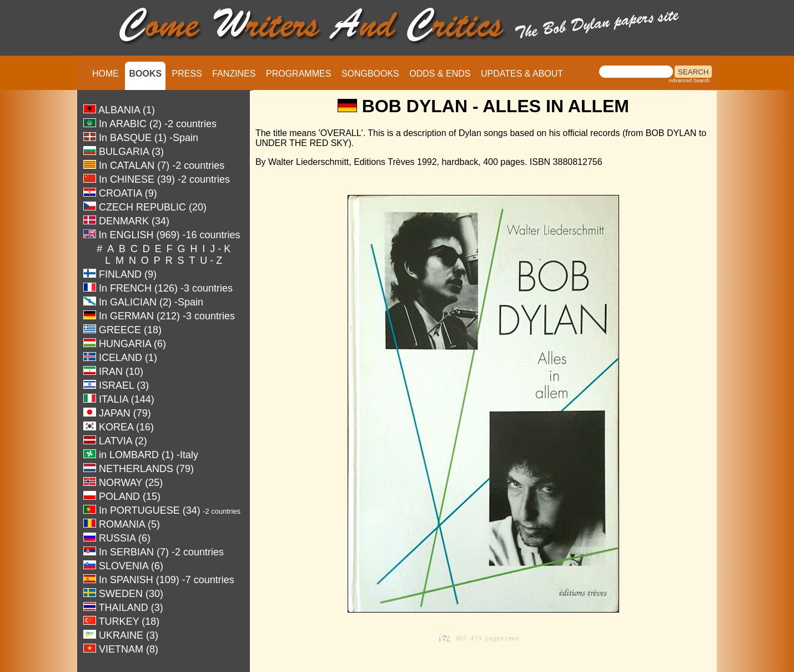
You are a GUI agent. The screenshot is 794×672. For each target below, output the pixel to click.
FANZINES (234, 74)
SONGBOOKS (370, 74)
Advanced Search (689, 81)
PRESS (187, 74)
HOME (105, 74)
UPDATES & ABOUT (522, 74)
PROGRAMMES (298, 74)
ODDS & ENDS (440, 74)
